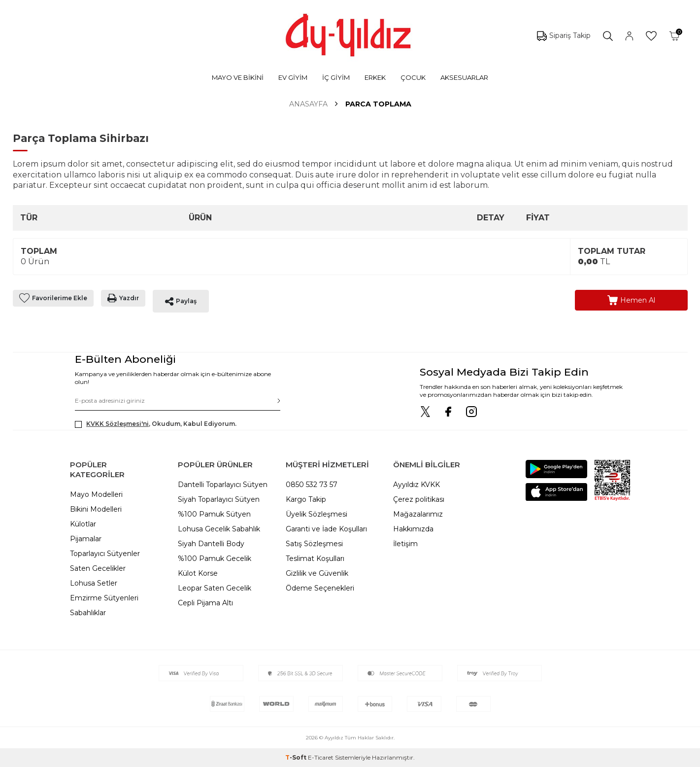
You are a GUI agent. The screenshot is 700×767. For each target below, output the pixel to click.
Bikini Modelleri (96, 509)
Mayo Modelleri (96, 494)
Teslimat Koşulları (315, 558)
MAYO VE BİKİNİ (238, 77)
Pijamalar (86, 539)
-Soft (297, 757)
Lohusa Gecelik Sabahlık (219, 529)
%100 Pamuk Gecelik (215, 558)
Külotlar (83, 524)
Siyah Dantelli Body (211, 544)
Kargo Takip (306, 499)
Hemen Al (631, 300)
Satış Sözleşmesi (314, 544)
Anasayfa (308, 104)
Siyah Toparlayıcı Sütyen (219, 499)
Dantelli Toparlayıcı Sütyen (223, 485)
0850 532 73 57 (312, 485)
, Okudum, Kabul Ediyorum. (156, 424)
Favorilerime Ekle (53, 298)
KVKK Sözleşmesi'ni (117, 424)
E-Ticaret (321, 757)
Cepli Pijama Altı (205, 603)
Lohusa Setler (94, 583)
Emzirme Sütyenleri (104, 598)
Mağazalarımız (418, 514)
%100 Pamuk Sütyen (214, 514)
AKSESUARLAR (464, 77)
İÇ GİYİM (336, 77)
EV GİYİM (293, 77)
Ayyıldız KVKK (417, 485)
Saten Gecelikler (98, 568)
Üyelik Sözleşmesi (317, 514)
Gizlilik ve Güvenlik (317, 573)
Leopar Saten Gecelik (215, 588)
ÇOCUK (413, 77)
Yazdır (123, 298)
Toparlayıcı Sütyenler (105, 554)
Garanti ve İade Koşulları (326, 529)
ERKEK (375, 77)
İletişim (405, 544)
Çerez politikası (419, 499)
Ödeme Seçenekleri (320, 588)
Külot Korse (198, 573)
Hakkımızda (413, 529)
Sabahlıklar (88, 613)
